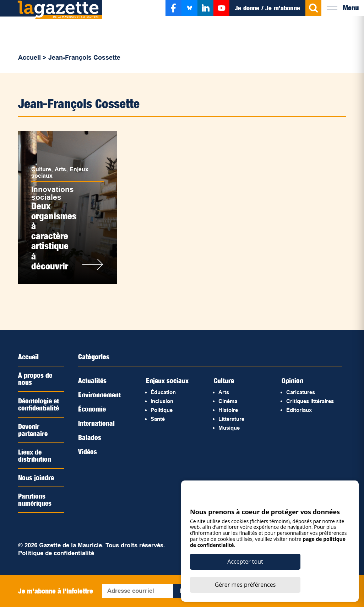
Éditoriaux (299, 410)
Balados (90, 437)
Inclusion (162, 401)
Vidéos (88, 452)
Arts (63, 167)
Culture (43, 167)
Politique (162, 410)
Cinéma (228, 401)
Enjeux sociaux (168, 381)
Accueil (29, 58)
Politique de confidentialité (56, 553)
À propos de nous (35, 379)
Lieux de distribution (35, 456)
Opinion (292, 381)
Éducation (163, 392)
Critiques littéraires (310, 401)
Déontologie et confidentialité (39, 404)
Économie (93, 409)
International (97, 423)
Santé (158, 419)
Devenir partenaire (33, 430)
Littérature (231, 419)
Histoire (228, 410)
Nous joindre (36, 478)
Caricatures (301, 392)
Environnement (100, 395)
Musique (229, 428)
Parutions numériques (35, 500)
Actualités (93, 381)
